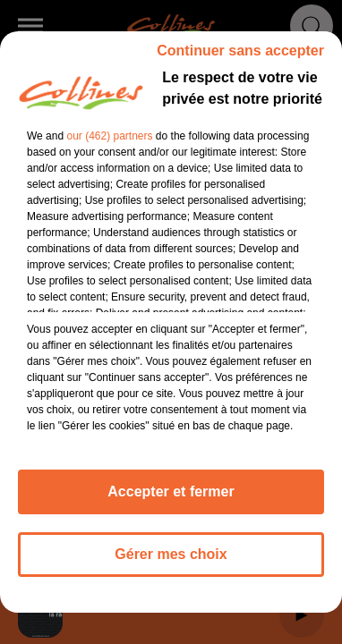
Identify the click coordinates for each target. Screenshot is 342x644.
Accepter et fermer (171, 491)
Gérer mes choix (171, 554)
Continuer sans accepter (240, 51)
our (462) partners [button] (109, 136)
